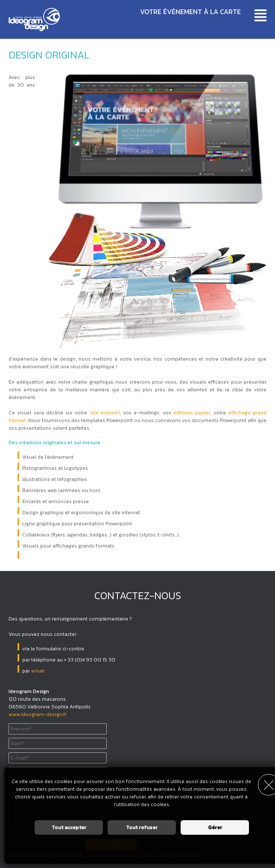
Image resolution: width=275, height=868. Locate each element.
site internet (105, 413)
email (38, 671)
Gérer (215, 827)
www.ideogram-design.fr (38, 714)
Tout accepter (69, 827)
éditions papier (192, 413)
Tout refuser (142, 827)
